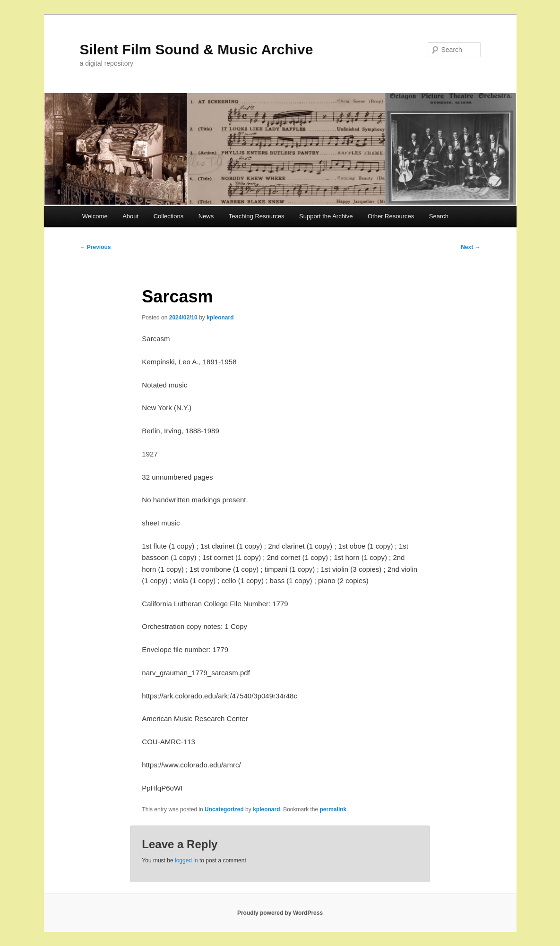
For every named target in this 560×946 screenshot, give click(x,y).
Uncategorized (224, 809)
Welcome (95, 216)
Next (470, 247)
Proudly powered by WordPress (280, 913)
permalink (333, 809)
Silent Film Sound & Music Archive (197, 49)
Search (439, 216)
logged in (186, 860)
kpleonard (220, 318)
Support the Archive (326, 216)
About (130, 216)
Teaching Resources (257, 216)
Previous (95, 247)
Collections (169, 216)
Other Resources (391, 216)
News (206, 216)
